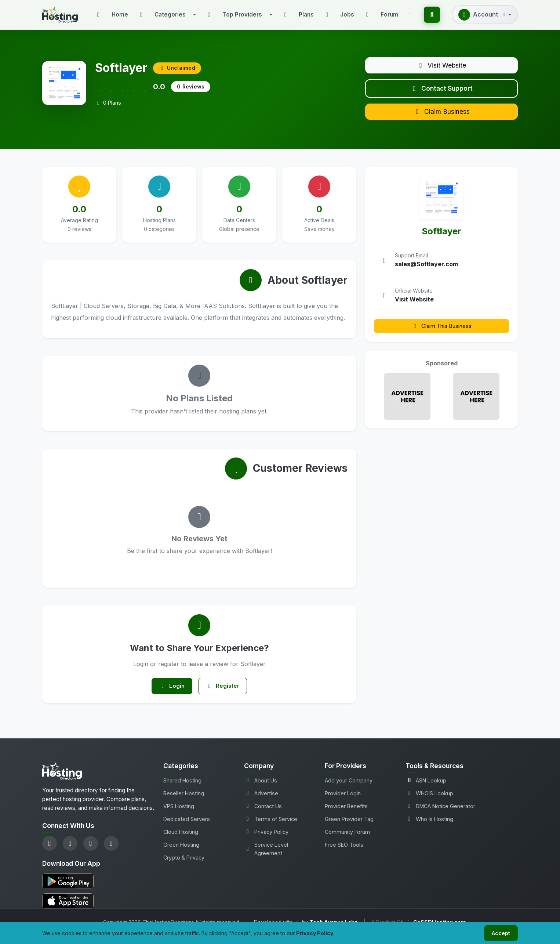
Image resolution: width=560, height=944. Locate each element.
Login (170, 693)
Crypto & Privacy (184, 865)
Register (225, 693)
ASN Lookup (426, 788)
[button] (166, 15)
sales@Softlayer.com (426, 270)
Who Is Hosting (429, 827)
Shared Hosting (182, 788)
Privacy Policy (266, 840)
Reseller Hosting (184, 801)
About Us (261, 788)
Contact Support (442, 91)
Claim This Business (441, 332)
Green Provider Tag (349, 827)
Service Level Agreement (266, 857)
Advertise (261, 801)
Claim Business (441, 117)
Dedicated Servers (187, 827)
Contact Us (263, 814)
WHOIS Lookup (429, 801)
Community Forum (347, 840)
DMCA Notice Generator (440, 814)
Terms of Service (271, 827)
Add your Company (349, 788)
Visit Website (442, 66)
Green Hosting (181, 852)
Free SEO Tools (344, 852)
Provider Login (343, 801)
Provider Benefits (346, 814)
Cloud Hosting (181, 840)
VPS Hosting (179, 814)
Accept (499, 932)
